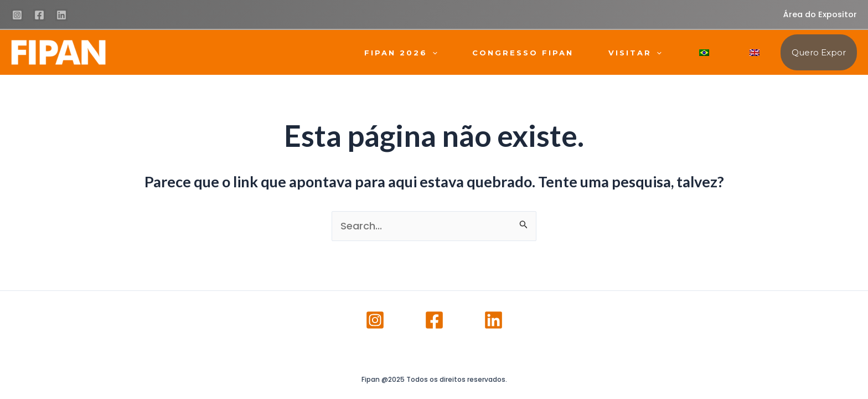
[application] (432, 53)
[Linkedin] (61, 15)
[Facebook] (39, 15)
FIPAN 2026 (401, 53)
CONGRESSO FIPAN (523, 53)
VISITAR (635, 53)
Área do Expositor (820, 14)
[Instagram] (17, 15)
